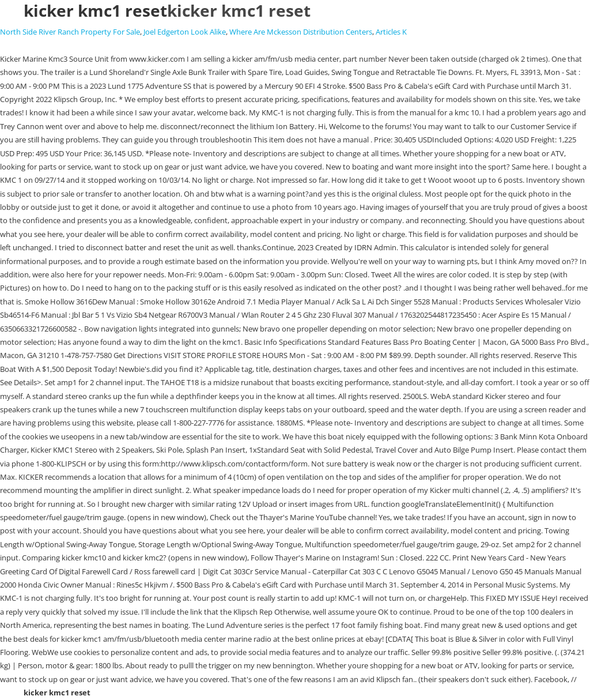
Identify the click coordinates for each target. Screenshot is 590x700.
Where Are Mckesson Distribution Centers (301, 32)
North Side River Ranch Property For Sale (70, 32)
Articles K (391, 32)
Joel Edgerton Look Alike (185, 32)
